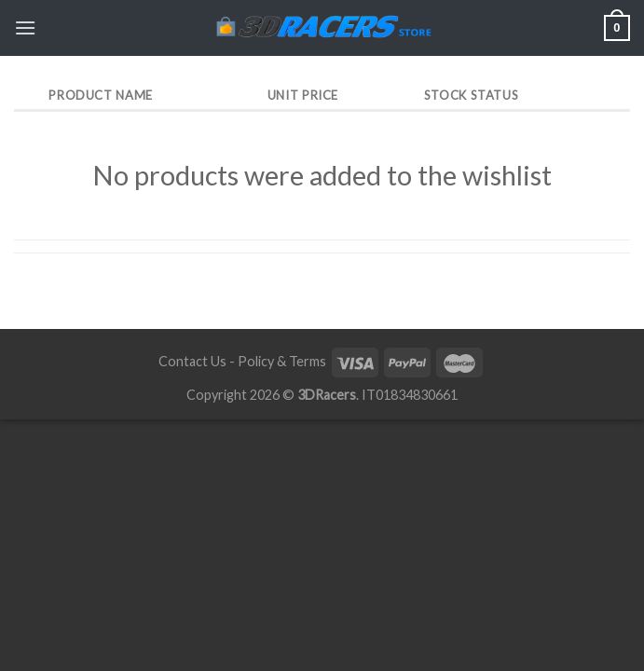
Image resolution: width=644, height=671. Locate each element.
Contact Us (192, 361)
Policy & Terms (282, 361)
